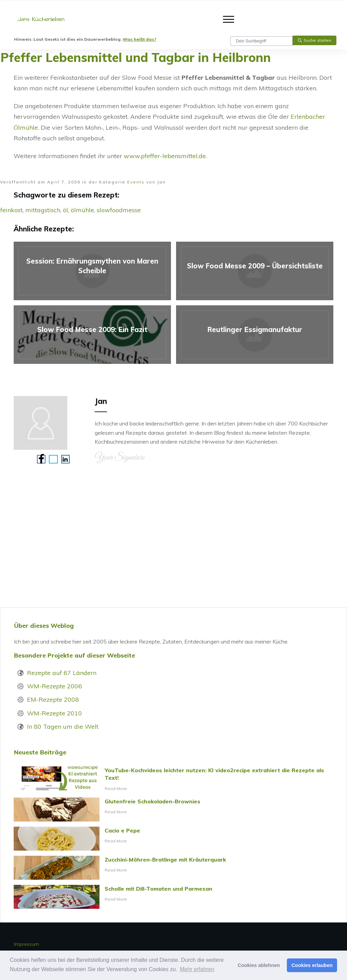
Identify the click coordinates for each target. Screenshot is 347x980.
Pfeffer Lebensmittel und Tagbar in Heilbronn (136, 57)
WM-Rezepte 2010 (55, 713)
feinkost (11, 210)
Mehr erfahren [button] (197, 969)
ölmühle (82, 210)
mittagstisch (43, 210)
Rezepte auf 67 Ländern (62, 673)
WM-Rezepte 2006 (55, 686)
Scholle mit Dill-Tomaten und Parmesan (173, 897)
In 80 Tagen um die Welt (63, 727)
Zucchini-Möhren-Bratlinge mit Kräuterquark (173, 868)
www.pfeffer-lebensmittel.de (165, 156)
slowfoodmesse (119, 210)
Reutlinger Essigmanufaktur (255, 335)
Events (136, 182)
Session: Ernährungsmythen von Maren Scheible (92, 271)
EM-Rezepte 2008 (53, 699)
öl (65, 210)
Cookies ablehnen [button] (259, 965)
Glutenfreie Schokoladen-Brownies (173, 810)
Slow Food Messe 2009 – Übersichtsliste (255, 271)
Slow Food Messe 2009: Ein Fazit (92, 335)
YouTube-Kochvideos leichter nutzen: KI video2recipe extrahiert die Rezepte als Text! (173, 779)
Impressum (26, 944)
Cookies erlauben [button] (312, 965)
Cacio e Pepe (173, 839)
